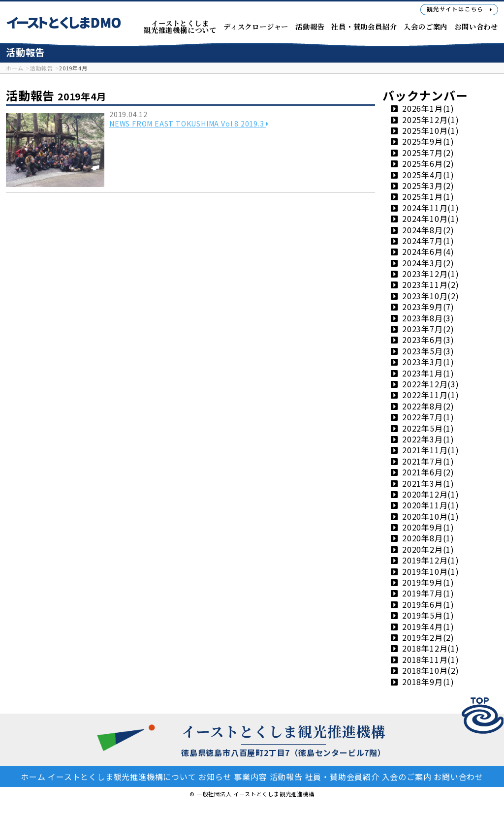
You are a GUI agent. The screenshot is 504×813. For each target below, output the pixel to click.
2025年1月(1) (428, 197)
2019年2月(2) (428, 638)
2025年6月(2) (428, 164)
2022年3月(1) (428, 439)
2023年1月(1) (428, 373)
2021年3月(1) (428, 483)
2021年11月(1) (431, 450)
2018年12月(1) (431, 649)
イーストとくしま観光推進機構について (139, 777)
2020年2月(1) (428, 550)
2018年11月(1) (431, 660)
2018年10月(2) (431, 671)
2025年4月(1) (428, 175)
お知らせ (236, 777)
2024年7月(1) (428, 241)
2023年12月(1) (431, 274)
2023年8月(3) (428, 318)
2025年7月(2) (428, 153)
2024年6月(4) (428, 252)
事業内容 (276, 777)
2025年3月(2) (428, 186)
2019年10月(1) (431, 571)
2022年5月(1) (428, 428)
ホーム (45, 777)
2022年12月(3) (431, 384)
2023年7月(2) (428, 329)
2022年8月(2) (428, 406)
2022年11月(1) (431, 395)
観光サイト (459, 9)
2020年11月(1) (431, 505)
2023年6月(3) (428, 340)
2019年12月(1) (431, 561)
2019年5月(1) (428, 616)
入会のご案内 (447, 777)
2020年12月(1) (431, 495)
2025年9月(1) (428, 142)
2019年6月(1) (428, 605)
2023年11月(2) (431, 285)
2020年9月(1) (428, 528)
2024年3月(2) (428, 263)
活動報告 (317, 777)
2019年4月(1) (428, 626)
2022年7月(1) (428, 417)
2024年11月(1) (431, 208)
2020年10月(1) (431, 516)
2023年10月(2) (431, 296)
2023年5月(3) (428, 351)
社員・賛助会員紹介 (378, 777)
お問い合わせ (252, 788)
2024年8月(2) (428, 230)
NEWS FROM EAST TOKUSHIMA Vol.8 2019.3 (194, 126)
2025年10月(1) (431, 131)
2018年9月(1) (428, 682)
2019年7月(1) (428, 594)
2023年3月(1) (428, 362)
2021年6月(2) (428, 472)
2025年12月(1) (431, 120)
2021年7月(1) (428, 462)
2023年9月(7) (428, 307)
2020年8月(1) (428, 538)
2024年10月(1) (431, 219)
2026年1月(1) (428, 109)
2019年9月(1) (428, 583)
